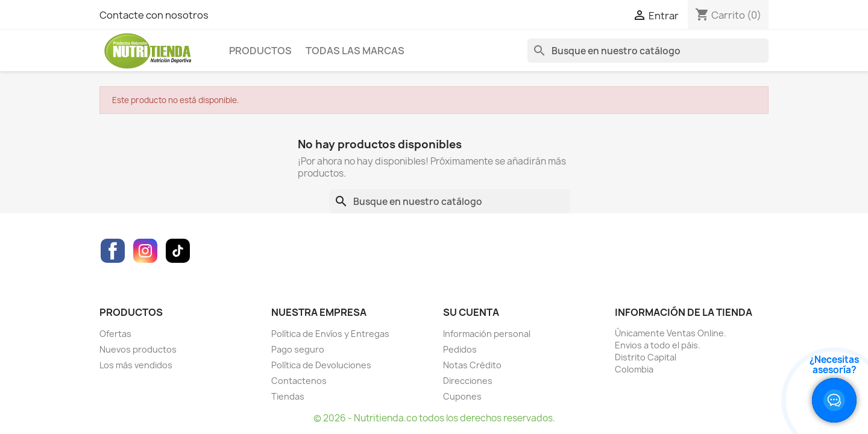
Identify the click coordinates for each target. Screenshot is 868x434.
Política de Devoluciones (321, 365)
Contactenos (299, 381)
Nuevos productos (138, 349)
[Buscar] (648, 51)
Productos (260, 51)
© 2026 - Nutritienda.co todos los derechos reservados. (434, 418)
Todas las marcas (355, 51)
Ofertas (115, 334)
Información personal (487, 334)
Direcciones (468, 381)
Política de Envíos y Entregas (330, 334)
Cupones (462, 396)
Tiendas (288, 396)
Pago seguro (298, 349)
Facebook (113, 251)
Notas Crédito (472, 365)
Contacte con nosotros (154, 15)
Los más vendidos (136, 365)
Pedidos (460, 349)
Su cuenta (471, 312)
